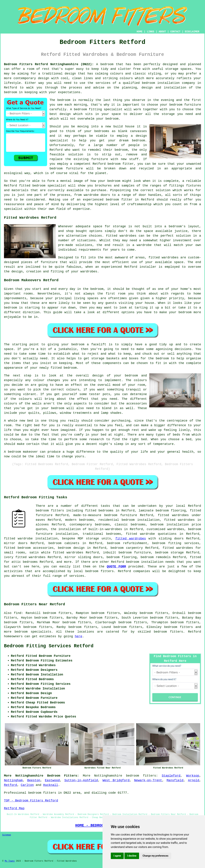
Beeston (34, 780)
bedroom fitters (178, 627)
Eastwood (52, 780)
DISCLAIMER (192, 32)
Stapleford (171, 776)
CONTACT (175, 32)
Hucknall (51, 785)
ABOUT (162, 32)
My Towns (10, 861)
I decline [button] (132, 856)
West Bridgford (116, 780)
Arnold (194, 780)
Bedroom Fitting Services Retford (49, 646)
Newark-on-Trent (148, 780)
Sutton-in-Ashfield (81, 780)
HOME (140, 32)
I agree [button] (117, 856)
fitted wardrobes (163, 258)
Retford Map (14, 808)
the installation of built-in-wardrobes (86, 529)
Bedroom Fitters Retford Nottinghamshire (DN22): (49, 64)
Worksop (193, 776)
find (18, 613)
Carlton (27, 785)
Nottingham (13, 780)
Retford (11, 785)
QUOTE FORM (116, 567)
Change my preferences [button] (155, 856)
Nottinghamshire (108, 776)
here (78, 636)
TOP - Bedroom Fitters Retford (31, 801)
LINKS (150, 32)
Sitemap (7, 835)
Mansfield (175, 780)
